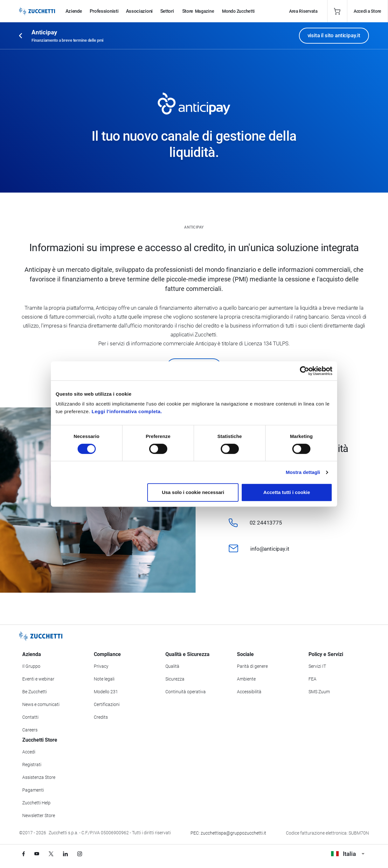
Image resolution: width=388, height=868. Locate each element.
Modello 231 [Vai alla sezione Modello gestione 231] (106, 692)
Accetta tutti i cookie (287, 492)
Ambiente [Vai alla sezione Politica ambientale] (246, 679)
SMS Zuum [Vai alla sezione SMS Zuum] (319, 692)
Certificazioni (107, 704)
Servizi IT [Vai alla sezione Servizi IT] (317, 666)
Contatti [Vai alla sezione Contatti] (30, 717)
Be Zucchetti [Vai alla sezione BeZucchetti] (35, 692)
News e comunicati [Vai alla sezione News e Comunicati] (41, 704)
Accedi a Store (367, 11)
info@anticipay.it (270, 549)
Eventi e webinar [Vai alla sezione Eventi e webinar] (38, 679)
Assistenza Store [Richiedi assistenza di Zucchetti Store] (39, 777)
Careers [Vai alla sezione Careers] (30, 730)
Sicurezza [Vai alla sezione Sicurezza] (175, 679)
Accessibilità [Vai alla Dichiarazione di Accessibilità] (249, 692)
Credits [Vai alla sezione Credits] (101, 717)
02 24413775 (266, 523)
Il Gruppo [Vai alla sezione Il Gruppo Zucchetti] (31, 666)
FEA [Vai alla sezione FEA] (312, 679)
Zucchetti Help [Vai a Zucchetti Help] (36, 803)
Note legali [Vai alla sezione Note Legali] (104, 679)
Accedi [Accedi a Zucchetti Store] (29, 752)
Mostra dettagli (303, 472)
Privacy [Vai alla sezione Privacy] (101, 666)
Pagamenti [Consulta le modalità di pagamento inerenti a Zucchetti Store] (33, 790)
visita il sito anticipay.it (334, 35)
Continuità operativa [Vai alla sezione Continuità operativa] (186, 692)
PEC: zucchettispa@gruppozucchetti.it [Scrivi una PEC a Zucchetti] (228, 833)
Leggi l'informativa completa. (127, 411)
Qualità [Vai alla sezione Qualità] (172, 666)
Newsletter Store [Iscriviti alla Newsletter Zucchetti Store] (39, 815)
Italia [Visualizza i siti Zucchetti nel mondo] (348, 854)
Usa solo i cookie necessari (193, 492)
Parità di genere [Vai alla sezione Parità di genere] (252, 666)
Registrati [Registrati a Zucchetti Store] (32, 765)
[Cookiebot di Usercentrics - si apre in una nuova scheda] (305, 371)
